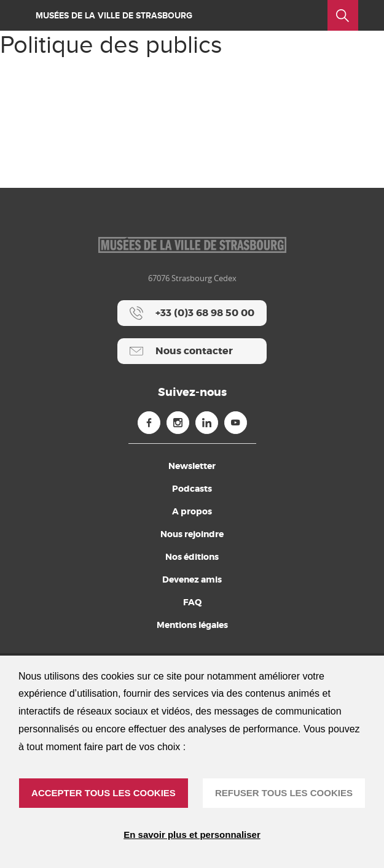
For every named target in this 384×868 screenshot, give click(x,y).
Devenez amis (192, 579)
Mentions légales (192, 625)
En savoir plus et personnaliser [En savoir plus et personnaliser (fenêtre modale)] (192, 835)
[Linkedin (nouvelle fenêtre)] (207, 423)
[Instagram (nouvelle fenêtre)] (178, 423)
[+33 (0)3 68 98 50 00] (192, 313)
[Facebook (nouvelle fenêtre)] (149, 423)
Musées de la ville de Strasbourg (114, 16)
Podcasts (192, 489)
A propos (192, 511)
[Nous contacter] (192, 351)
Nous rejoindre (192, 534)
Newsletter (192, 466)
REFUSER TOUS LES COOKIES (284, 793)
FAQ (192, 602)
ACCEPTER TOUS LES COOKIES (104, 793)
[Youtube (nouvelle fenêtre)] (236, 423)
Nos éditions (192, 557)
